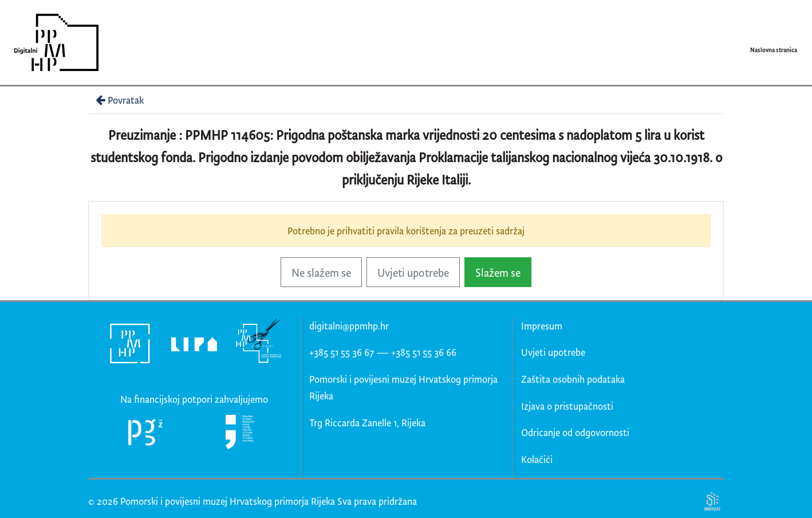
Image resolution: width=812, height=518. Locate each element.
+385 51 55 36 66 (424, 352)
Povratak (119, 100)
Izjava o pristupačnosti (567, 406)
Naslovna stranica (774, 50)
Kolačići (537, 459)
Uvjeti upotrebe (413, 272)
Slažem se (498, 272)
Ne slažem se (321, 272)
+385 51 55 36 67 (342, 352)
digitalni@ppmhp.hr (349, 326)
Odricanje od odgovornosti (575, 432)
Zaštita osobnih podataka (573, 379)
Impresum (542, 326)
